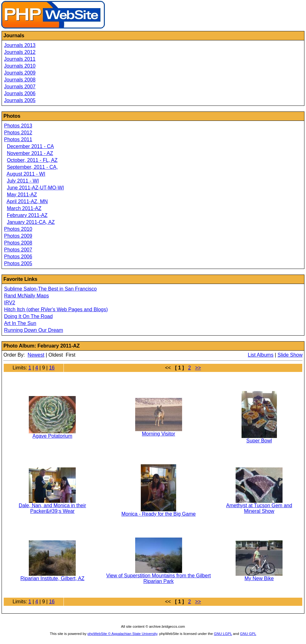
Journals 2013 (20, 45)
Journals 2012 (20, 52)
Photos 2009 (18, 236)
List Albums (261, 355)
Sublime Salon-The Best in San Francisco (50, 289)
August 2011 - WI (26, 174)
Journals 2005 (20, 100)
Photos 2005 (18, 263)
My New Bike (259, 578)
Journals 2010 (20, 66)
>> (198, 368)
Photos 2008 (18, 243)
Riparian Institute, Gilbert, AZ (52, 578)
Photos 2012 (18, 133)
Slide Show (290, 355)
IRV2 (10, 303)
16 (52, 368)
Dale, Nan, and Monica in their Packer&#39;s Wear (52, 508)
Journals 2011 (20, 59)
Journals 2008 (20, 80)
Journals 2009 (20, 73)
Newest (36, 355)
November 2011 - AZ (30, 153)
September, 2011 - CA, (32, 167)
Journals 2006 (20, 93)
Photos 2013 (18, 126)
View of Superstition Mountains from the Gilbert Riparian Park (159, 578)
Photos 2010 (18, 229)
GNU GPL (248, 634)
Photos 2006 (18, 257)
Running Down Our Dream (34, 330)
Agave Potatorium (52, 436)
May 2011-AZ (22, 195)
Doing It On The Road (28, 316)
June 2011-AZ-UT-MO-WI (35, 188)
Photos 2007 (18, 250)
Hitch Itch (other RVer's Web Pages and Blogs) (56, 309)
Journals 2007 (20, 87)
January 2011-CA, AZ (31, 222)
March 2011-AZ (24, 208)
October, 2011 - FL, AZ (32, 160)
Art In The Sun (20, 323)
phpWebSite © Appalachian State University (122, 634)
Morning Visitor (158, 434)
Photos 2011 (18, 139)
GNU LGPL (223, 634)
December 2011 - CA (30, 146)
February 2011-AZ (27, 215)
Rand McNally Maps (26, 296)
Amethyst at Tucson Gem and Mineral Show (259, 508)
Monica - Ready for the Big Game (158, 514)
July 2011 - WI (23, 181)
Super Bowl (259, 441)
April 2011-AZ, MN (27, 201)
